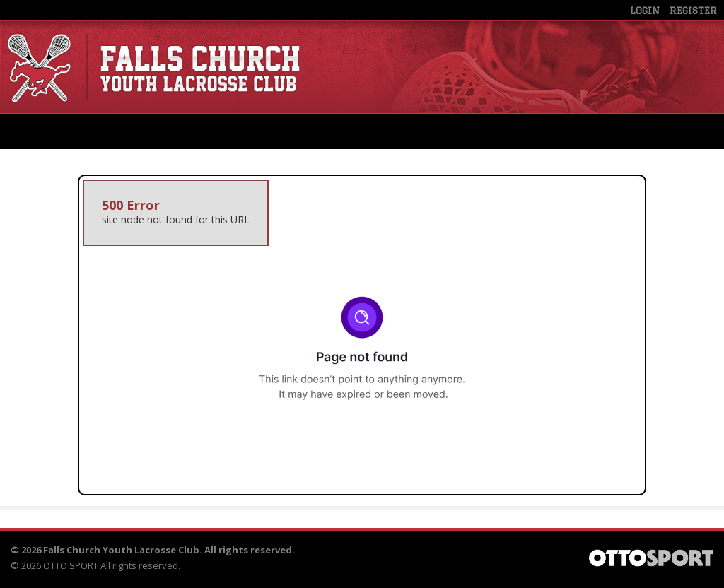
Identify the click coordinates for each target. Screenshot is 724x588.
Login (645, 11)
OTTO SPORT (71, 565)
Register (693, 11)
